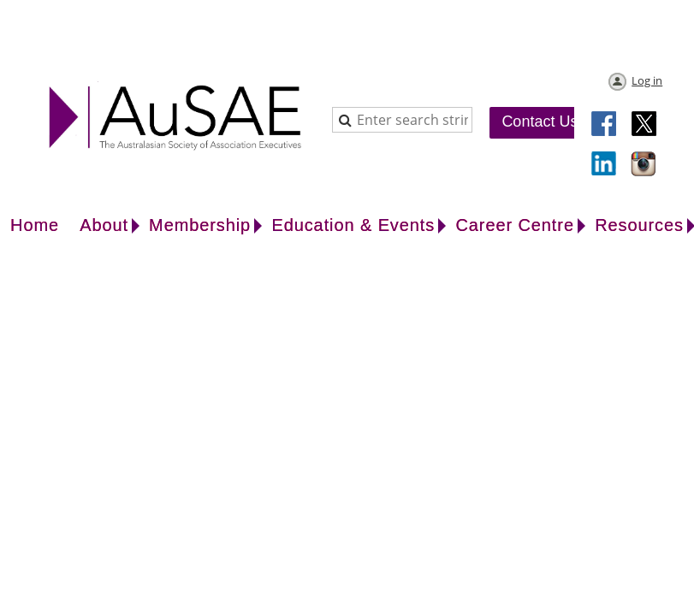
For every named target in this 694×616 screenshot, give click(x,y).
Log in (647, 80)
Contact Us (540, 121)
